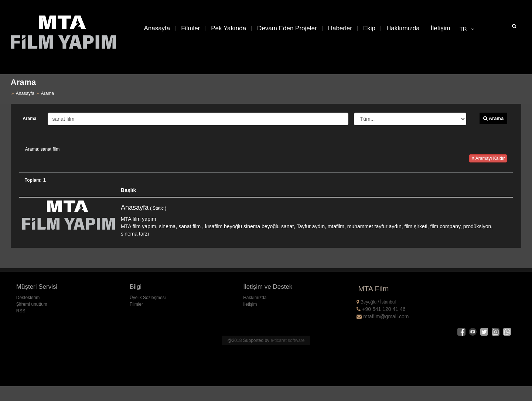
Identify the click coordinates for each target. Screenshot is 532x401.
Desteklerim (28, 298)
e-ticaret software (287, 340)
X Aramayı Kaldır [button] (488, 158)
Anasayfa (157, 28)
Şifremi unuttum (32, 304)
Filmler (190, 28)
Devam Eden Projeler (287, 28)
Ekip (369, 28)
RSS (21, 311)
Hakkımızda (403, 28)
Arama (29, 119)
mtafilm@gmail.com (383, 316)
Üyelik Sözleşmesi (148, 298)
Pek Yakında (229, 28)
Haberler (340, 28)
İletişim (441, 28)
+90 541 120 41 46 (381, 309)
